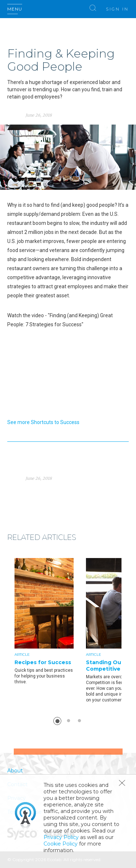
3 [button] (79, 721)
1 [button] (57, 721)
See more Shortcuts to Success (43, 422)
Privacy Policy (61, 837)
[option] (50, 621)
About (15, 771)
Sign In (117, 9)
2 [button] (69, 721)
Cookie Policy (61, 844)
